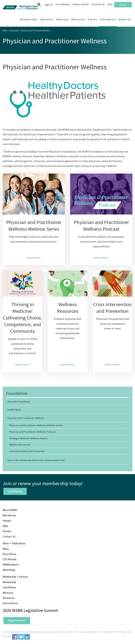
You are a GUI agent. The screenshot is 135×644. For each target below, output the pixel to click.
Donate (7, 531)
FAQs (5, 526)
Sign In (49, 5)
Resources (9, 598)
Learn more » (34, 257)
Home (5, 31)
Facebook (15, 637)
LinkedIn (27, 637)
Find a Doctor (10, 603)
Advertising (9, 570)
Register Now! (17, 620)
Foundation (14, 31)
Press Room (9, 554)
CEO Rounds (10, 559)
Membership (9, 582)
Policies (7, 521)
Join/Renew (15, 491)
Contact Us (9, 536)
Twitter (21, 637)
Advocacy (8, 593)
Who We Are (9, 515)
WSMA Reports (11, 565)
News (6, 549)
